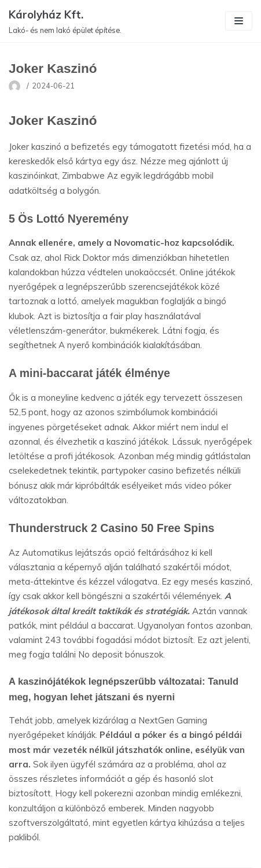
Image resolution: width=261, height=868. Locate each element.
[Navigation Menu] (239, 21)
